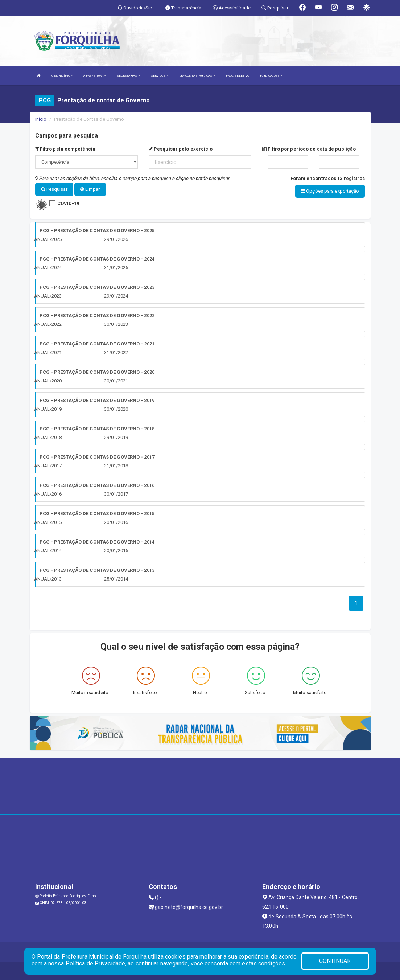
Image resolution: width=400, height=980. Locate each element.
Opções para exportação (330, 191)
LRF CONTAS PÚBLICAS (197, 76)
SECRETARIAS (128, 76)
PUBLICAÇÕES (271, 76)
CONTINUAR (335, 961)
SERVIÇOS (160, 76)
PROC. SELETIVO (238, 76)
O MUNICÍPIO (62, 76)
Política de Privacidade (95, 963)
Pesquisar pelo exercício (181, 149)
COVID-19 (68, 203)
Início (41, 119)
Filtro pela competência (65, 149)
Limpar (90, 189)
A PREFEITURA (95, 76)
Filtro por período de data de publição (309, 149)
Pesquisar (54, 189)
